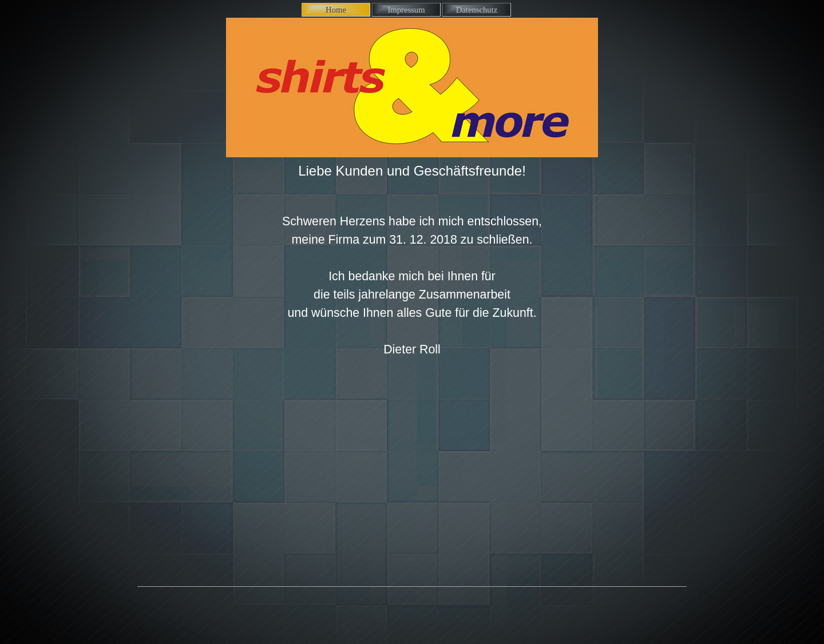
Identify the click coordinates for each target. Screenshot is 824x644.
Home (336, 10)
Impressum (406, 10)
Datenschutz (477, 10)
